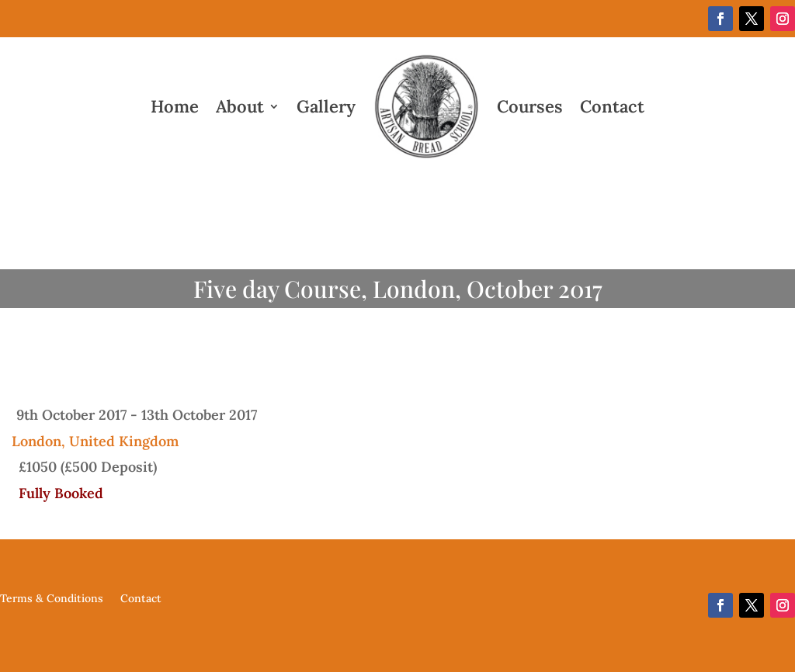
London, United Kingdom (95, 441)
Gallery (326, 106)
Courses (530, 106)
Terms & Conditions (52, 599)
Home (175, 106)
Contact (612, 106)
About (240, 106)
